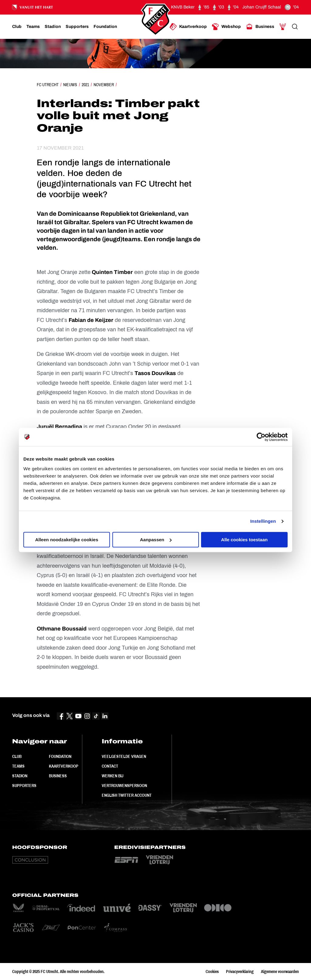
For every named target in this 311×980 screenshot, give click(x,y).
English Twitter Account (127, 795)
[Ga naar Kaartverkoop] (188, 27)
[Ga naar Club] (17, 27)
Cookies (212, 972)
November (104, 85)
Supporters (24, 786)
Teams (18, 766)
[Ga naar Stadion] (53, 27)
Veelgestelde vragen (124, 756)
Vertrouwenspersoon (124, 786)
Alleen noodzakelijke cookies (67, 540)
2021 (85, 85)
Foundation (60, 756)
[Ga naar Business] (260, 27)
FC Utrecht (48, 85)
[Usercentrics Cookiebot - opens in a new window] (261, 437)
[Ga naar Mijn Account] (283, 27)
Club (17, 756)
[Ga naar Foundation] (105, 27)
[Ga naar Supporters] (77, 27)
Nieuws (70, 85)
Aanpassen (156, 540)
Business (58, 776)
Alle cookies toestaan (244, 540)
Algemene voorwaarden (280, 972)
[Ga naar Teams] (33, 27)
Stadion (20, 776)
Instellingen (263, 521)
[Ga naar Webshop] (226, 27)
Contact (110, 766)
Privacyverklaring (240, 972)
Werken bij (113, 776)
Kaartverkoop (64, 766)
